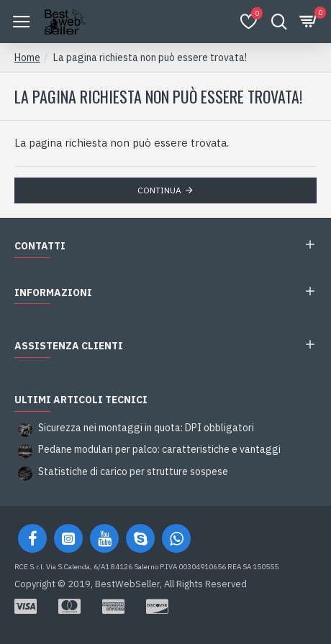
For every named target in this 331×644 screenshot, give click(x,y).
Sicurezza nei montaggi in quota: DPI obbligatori (146, 428)
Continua (159, 190)
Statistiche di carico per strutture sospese (133, 472)
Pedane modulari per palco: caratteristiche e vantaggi (159, 450)
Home (27, 57)
